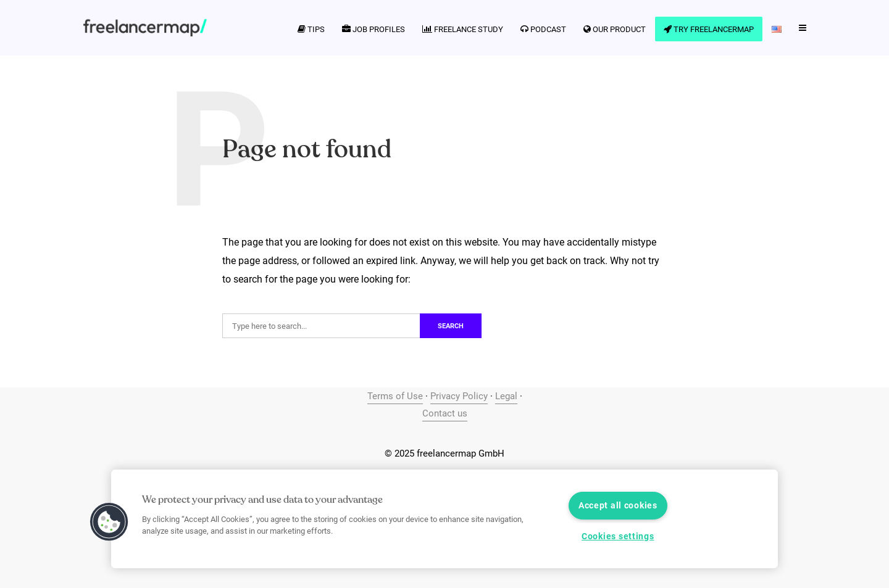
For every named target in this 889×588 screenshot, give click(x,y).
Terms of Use (395, 396)
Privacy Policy (459, 396)
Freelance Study (463, 29)
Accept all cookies (618, 506)
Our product (615, 29)
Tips (311, 29)
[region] (444, 519)
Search (451, 326)
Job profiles (374, 29)
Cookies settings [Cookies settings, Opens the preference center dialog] (618, 536)
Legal (506, 396)
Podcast (543, 29)
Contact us (445, 413)
